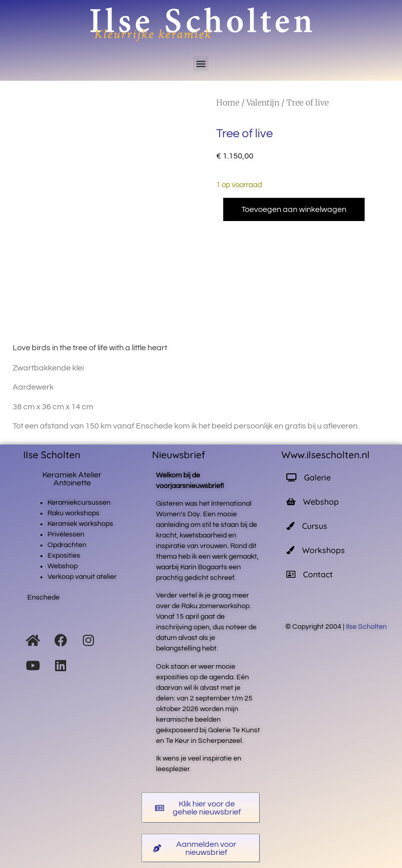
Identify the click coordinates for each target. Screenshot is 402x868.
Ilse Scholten (367, 627)
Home (228, 102)
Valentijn (263, 102)
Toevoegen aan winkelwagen (294, 209)
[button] (201, 64)
